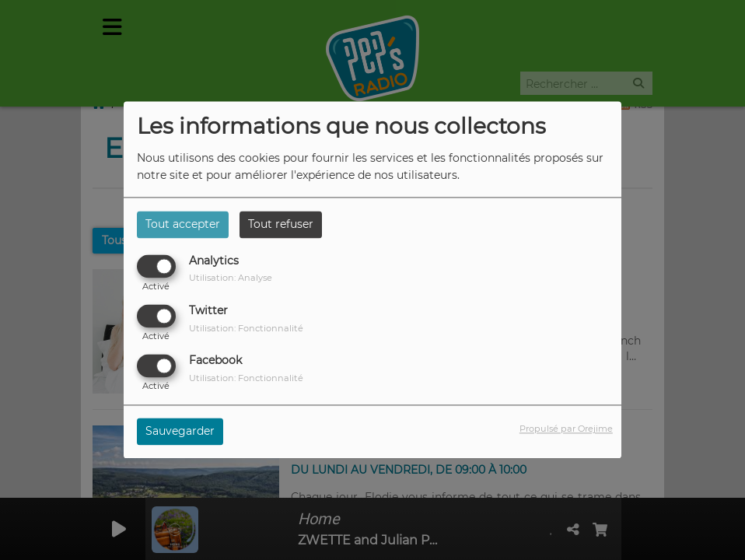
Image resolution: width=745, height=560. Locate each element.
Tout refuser (281, 224)
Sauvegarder (180, 432)
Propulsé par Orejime (566, 429)
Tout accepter (183, 224)
